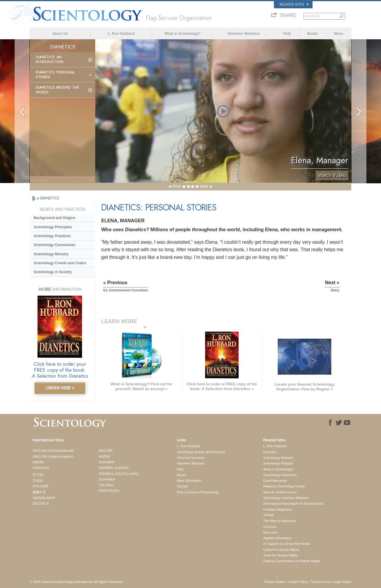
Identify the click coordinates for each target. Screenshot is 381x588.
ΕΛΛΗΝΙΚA (107, 479)
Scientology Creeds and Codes (60, 263)
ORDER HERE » (60, 388)
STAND (268, 515)
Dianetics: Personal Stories (55, 75)
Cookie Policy (298, 582)
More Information (189, 481)
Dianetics (270, 452)
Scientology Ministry (51, 254)
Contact (182, 486)
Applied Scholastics (277, 538)
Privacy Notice (274, 582)
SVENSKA (107, 462)
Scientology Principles (53, 227)
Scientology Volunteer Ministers (286, 498)
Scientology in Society (53, 272)
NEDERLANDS (44, 498)
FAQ (287, 34)
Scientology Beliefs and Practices (201, 452)
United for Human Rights (281, 550)
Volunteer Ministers (243, 34)
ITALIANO (106, 485)
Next (204, 186)
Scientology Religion (278, 463)
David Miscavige (275, 481)
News (339, 34)
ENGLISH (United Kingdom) (53, 456)
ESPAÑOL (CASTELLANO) (119, 474)
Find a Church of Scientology (198, 492)
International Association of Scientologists (293, 503)
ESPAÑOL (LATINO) (114, 468)
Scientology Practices (52, 236)
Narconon (270, 532)
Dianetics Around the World (57, 90)
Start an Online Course (280, 492)
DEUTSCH (41, 503)
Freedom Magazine (277, 509)
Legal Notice (342, 582)
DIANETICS (50, 198)
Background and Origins (54, 218)
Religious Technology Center (284, 486)
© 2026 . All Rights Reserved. (77, 582)
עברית (38, 474)
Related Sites (294, 4)
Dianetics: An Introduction (50, 60)
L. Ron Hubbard (121, 34)
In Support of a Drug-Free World (286, 544)
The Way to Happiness (280, 521)
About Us (60, 34)
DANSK (38, 462)
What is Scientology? (182, 34)
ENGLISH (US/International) (53, 451)
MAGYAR (106, 451)
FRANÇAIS (41, 468)
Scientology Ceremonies (54, 245)
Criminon (270, 527)
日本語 (38, 481)
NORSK (105, 456)
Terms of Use (320, 582)
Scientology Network (278, 458)
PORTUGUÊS (109, 491)
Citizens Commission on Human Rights (292, 561)
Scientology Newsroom (280, 475)
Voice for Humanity (190, 458)
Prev (177, 186)
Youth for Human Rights (280, 555)
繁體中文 (39, 492)
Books (313, 34)
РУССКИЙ (40, 486)
